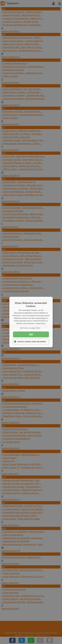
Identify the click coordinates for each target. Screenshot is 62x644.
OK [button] (31, 334)
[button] (31, 328)
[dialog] (31, 322)
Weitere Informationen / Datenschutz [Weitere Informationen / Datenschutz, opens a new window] (31, 323)
